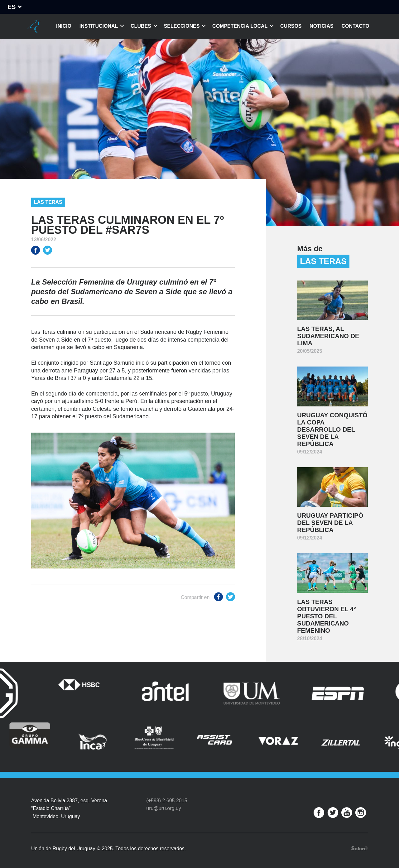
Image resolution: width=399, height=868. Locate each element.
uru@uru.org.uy (163, 806)
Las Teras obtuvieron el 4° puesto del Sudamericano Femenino (327, 616)
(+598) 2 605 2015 (167, 797)
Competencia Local (240, 26)
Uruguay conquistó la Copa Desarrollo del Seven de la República (332, 429)
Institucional (99, 26)
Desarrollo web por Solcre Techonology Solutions (360, 845)
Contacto (356, 26)
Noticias (321, 26)
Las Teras (48, 202)
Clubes (141, 26)
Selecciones (182, 26)
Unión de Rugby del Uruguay (34, 26)
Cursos (291, 26)
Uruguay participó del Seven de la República (330, 523)
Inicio (64, 26)
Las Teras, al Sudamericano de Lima (328, 336)
